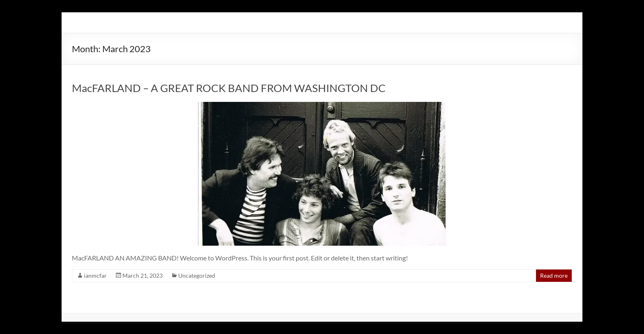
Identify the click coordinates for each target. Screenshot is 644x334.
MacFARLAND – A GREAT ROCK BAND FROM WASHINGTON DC (229, 88)
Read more (554, 275)
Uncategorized (197, 275)
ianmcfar (95, 275)
